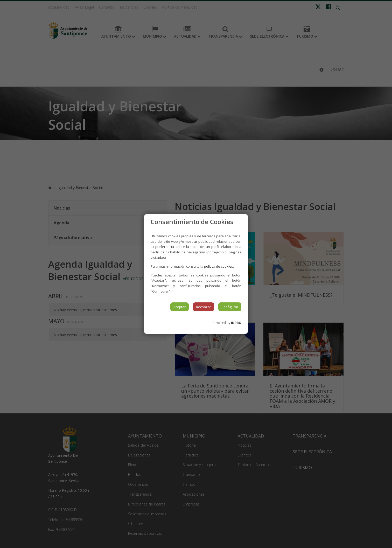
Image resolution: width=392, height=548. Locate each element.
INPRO (236, 323)
